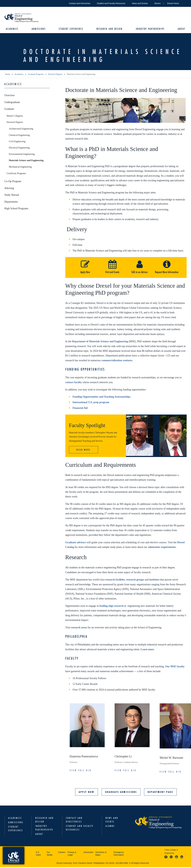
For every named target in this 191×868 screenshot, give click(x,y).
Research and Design (109, 29)
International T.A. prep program (91, 403)
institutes (154, 580)
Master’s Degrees (15, 117)
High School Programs (16, 209)
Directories (88, 853)
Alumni (158, 3)
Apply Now (87, 793)
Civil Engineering (17, 142)
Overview (10, 96)
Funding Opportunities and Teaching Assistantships (102, 397)
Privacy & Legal (72, 854)
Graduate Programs (36, 75)
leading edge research (111, 607)
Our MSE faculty (175, 667)
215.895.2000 (122, 864)
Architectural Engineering (21, 130)
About (180, 29)
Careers (62, 853)
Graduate (9, 110)
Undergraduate (12, 103)
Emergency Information (119, 854)
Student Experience (71, 29)
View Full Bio (81, 771)
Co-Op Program (13, 182)
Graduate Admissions (121, 793)
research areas (79, 628)
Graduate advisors (76, 543)
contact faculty (74, 383)
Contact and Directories (80, 3)
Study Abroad (12, 196)
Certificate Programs (16, 174)
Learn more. (148, 650)
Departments (11, 202)
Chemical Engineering (19, 136)
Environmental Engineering (22, 155)
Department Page (160, 793)
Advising (9, 189)
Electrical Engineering (19, 149)
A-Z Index (38, 854)
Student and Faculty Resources (111, 3)
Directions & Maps (101, 854)
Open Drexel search (184, 3)
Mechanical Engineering (20, 167)
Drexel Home (173, 3)
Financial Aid (80, 409)
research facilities (115, 580)
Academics (14, 29)
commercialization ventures (117, 361)
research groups (135, 580)
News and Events (140, 3)
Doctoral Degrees (55, 75)
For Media (50, 854)
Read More (84, 450)
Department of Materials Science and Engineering (100, 342)
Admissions (40, 29)
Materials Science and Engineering (26, 161)
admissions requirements (162, 548)
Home (8, 75)
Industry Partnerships (149, 29)
